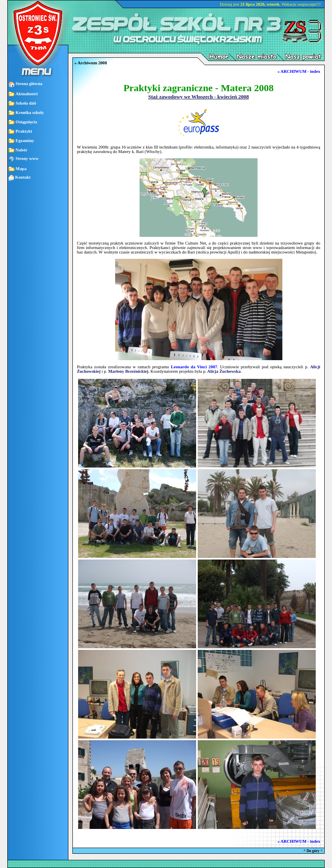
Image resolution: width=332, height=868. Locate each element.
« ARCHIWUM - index (299, 71)
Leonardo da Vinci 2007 (194, 367)
